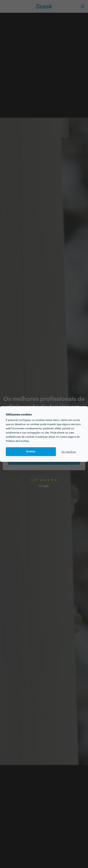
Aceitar (31, 452)
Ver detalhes (69, 452)
